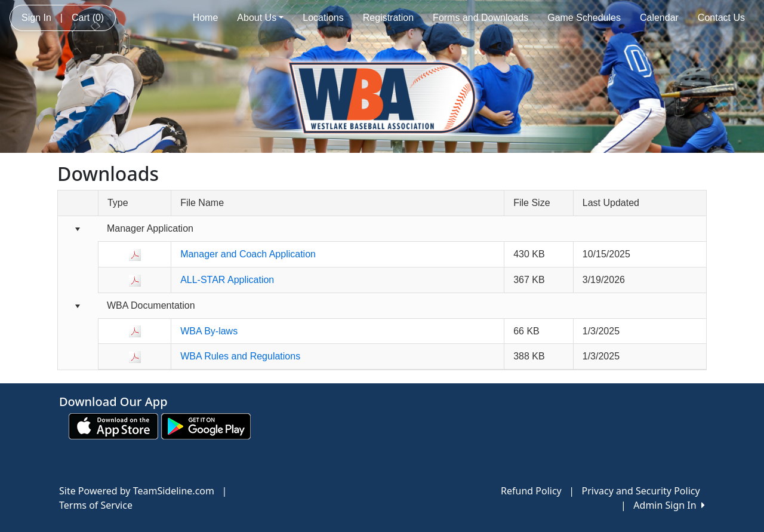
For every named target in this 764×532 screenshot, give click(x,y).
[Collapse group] (78, 230)
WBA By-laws (209, 331)
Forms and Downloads (480, 18)
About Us (260, 18)
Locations (323, 18)
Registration (388, 18)
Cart (88, 18)
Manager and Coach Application (248, 254)
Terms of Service (96, 505)
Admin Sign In (669, 505)
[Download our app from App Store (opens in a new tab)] (113, 425)
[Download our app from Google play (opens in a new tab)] (206, 425)
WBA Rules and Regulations (240, 356)
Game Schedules (584, 18)
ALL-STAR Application (227, 280)
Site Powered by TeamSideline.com (137, 491)
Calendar (659, 18)
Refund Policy (531, 491)
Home (206, 18)
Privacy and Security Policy (641, 491)
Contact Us (721, 18)
